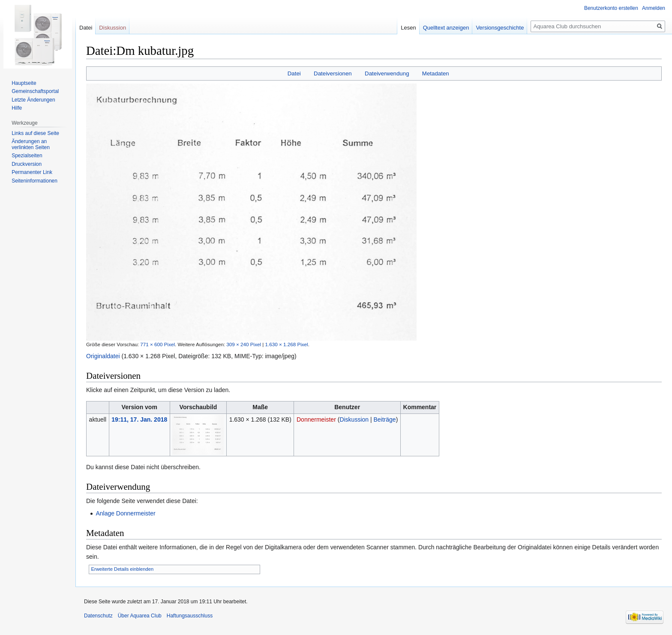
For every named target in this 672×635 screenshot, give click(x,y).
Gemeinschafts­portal (35, 91)
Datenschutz (98, 616)
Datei (294, 73)
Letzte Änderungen (33, 100)
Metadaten (436, 73)
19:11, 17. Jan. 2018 (139, 419)
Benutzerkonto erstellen (611, 8)
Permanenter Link (32, 172)
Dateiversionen (333, 73)
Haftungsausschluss (190, 616)
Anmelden (654, 8)
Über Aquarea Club (140, 616)
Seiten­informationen (34, 181)
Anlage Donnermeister (125, 513)
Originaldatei (103, 356)
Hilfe (17, 108)
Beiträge (385, 419)
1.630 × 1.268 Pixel (287, 344)
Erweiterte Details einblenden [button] (123, 569)
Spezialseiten (27, 156)
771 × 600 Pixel (157, 344)
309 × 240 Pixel (244, 344)
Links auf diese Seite (35, 133)
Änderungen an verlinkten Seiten (31, 144)
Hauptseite (24, 83)
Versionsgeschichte (500, 28)
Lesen (408, 28)
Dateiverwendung (387, 73)
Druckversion (27, 164)
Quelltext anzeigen (446, 28)
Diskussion (354, 419)
